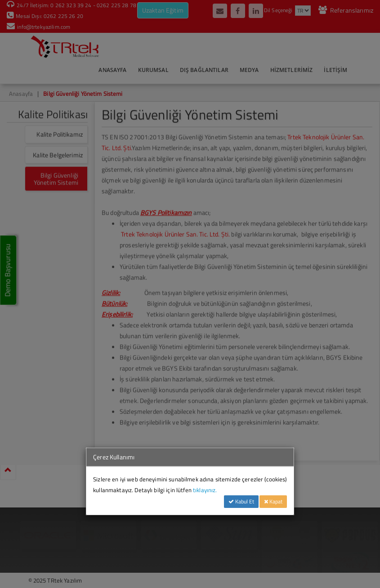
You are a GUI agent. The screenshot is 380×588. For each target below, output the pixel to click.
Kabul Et (241, 501)
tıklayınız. (205, 490)
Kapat (273, 501)
